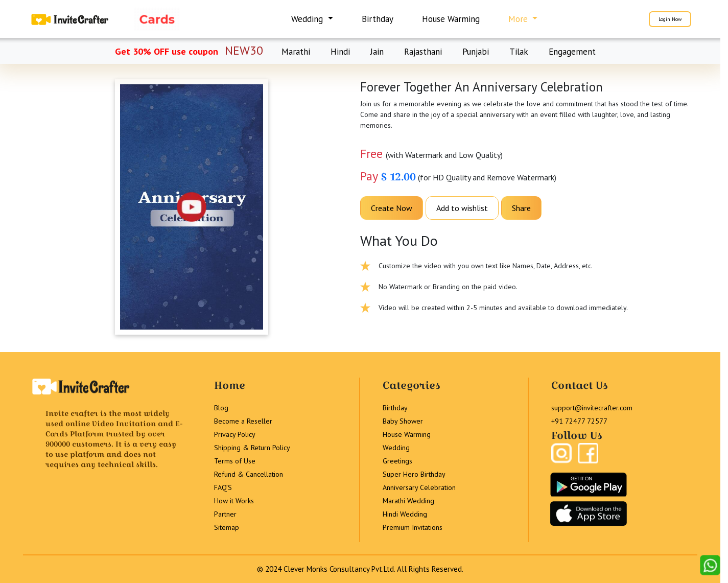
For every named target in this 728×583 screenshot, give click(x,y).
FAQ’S (223, 487)
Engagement (572, 52)
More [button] (519, 19)
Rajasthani (423, 52)
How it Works (234, 501)
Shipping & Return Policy (252, 448)
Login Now (670, 19)
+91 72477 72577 (579, 421)
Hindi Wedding (405, 514)
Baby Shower (403, 421)
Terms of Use (235, 461)
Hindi (340, 52)
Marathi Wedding (408, 501)
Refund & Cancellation (249, 474)
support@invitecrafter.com (592, 408)
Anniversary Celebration (419, 487)
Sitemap (227, 527)
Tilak (519, 52)
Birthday (378, 19)
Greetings (397, 461)
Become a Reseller (243, 421)
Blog (221, 408)
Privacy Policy (235, 434)
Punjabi (476, 52)
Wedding (396, 448)
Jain (377, 52)
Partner (225, 514)
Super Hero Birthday (414, 474)
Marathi (296, 52)
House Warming (451, 19)
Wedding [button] (308, 19)
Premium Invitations (413, 527)
